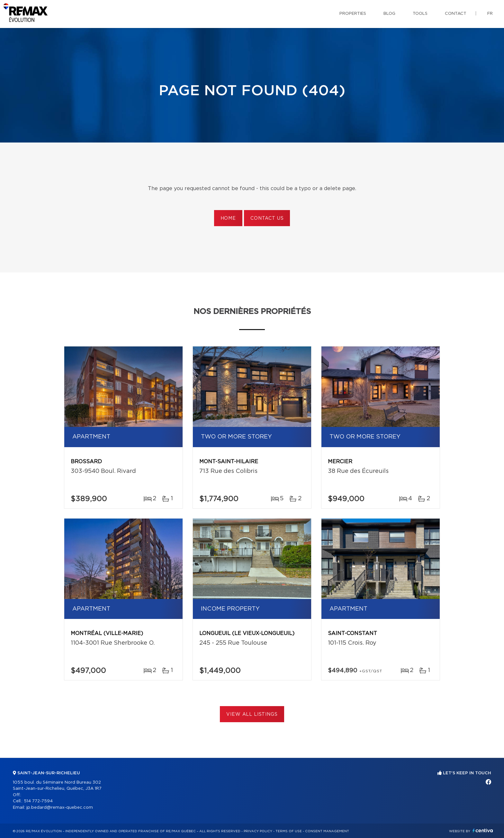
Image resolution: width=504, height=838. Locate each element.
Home (228, 218)
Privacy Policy (258, 831)
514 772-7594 (38, 801)
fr (490, 14)
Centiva (483, 830)
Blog (389, 14)
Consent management (327, 831)
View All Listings (252, 714)
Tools (420, 14)
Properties (353, 14)
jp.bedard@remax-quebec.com (60, 808)
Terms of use (289, 831)
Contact (456, 14)
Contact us (267, 218)
